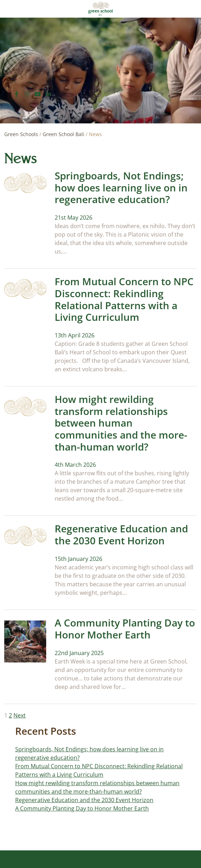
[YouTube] (38, 94)
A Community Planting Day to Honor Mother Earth (125, 629)
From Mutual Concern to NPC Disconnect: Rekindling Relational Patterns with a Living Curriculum (124, 299)
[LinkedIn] (48, 94)
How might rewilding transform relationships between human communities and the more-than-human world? (121, 423)
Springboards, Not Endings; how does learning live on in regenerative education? (121, 187)
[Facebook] (17, 94)
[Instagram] (27, 94)
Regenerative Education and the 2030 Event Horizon (121, 534)
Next (20, 715)
